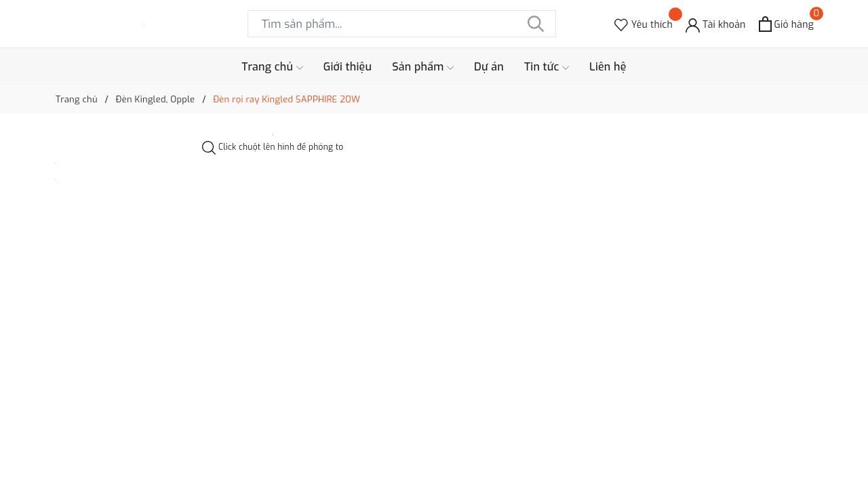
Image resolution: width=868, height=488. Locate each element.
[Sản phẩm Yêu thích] (644, 24)
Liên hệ (608, 67)
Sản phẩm (423, 67)
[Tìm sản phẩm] (402, 24)
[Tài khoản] (716, 24)
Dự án (489, 67)
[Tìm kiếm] (536, 24)
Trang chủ (272, 67)
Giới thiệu (348, 67)
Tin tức (547, 67)
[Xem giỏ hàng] (786, 24)
